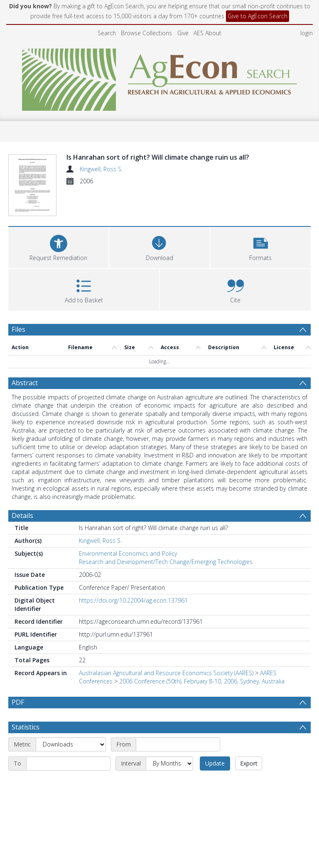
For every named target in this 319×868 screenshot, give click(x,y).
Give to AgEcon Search (258, 16)
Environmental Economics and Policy (128, 525)
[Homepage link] (160, 77)
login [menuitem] (307, 33)
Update (215, 735)
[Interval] (169, 735)
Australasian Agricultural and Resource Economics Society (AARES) (166, 645)
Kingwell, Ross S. (101, 169)
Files (18, 301)
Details (22, 487)
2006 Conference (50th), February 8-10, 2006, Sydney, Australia (202, 653)
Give (183, 33)
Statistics (26, 699)
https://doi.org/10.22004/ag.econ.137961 (133, 572)
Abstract (25, 355)
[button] (261, 218)
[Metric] (71, 716)
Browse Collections (146, 33)
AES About (207, 33)
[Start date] (178, 716)
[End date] (68, 735)
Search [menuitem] (107, 33)
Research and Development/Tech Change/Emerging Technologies (166, 534)
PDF (18, 674)
